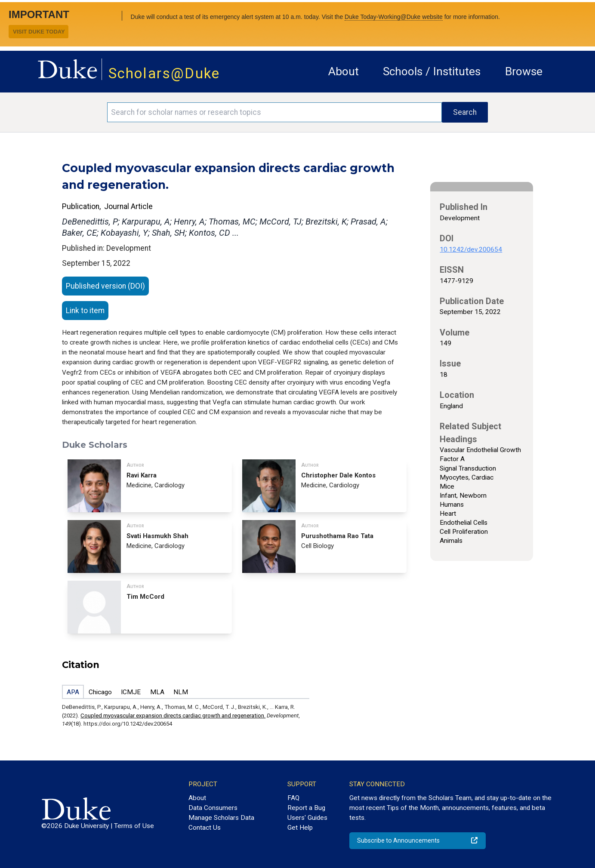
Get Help (300, 828)
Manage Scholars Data (221, 818)
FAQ (293, 798)
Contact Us (205, 828)
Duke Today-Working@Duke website (394, 17)
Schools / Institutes (432, 71)
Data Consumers (213, 808)
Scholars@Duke (164, 73)
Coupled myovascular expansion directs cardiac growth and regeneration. (173, 716)
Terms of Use (134, 826)
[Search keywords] (274, 112)
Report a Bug (306, 808)
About (344, 71)
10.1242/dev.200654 (471, 249)
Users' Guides (307, 818)
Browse (524, 71)
